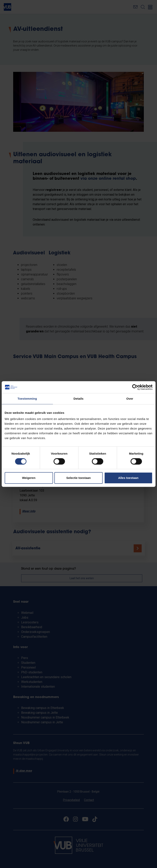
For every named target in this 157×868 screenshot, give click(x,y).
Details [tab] (79, 399)
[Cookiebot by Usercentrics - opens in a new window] (135, 387)
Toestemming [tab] (27, 399)
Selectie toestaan (78, 478)
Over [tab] (130, 399)
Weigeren (29, 478)
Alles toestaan (128, 478)
